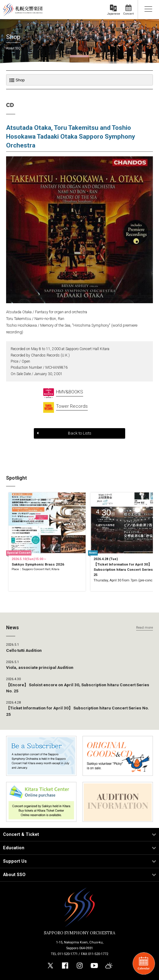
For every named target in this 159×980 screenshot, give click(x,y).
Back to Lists (64, 433)
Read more (145, 628)
